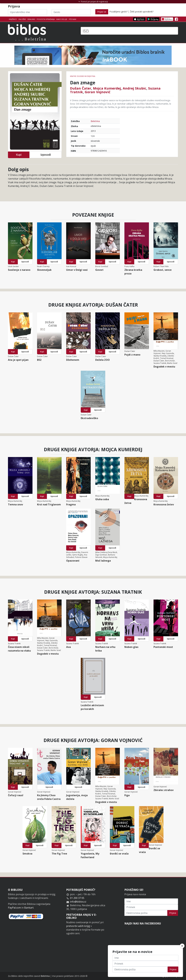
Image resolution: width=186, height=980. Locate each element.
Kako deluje (62, 19)
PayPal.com (14, 908)
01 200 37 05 (77, 898)
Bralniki (31, 19)
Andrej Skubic (135, 88)
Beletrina (95, 121)
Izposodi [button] (46, 155)
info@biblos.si (78, 902)
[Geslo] (71, 12)
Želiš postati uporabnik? (142, 12)
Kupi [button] (19, 155)
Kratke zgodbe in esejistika (83, 76)
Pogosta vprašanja (46, 19)
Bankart (29, 908)
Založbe (22, 19)
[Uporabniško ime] (28, 12)
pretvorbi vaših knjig (78, 926)
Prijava (173, 913)
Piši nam (73, 19)
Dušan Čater (81, 88)
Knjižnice (13, 19)
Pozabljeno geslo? (118, 12)
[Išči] (129, 31)
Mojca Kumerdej (107, 88)
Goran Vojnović (98, 92)
